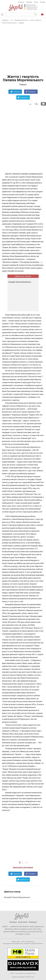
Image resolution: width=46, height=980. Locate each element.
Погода (43, 2)
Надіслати (15, 92)
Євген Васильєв (30, 942)
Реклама (29, 2)
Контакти (21, 2)
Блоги (36, 2)
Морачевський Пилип (21, 20)
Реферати (5, 20)
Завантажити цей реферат (23, 867)
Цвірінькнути (23, 97)
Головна (13, 922)
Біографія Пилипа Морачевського (20, 282)
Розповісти (31, 92)
